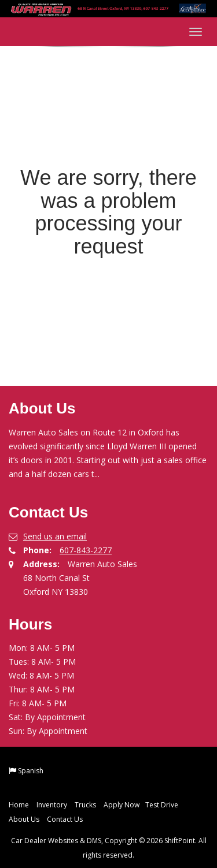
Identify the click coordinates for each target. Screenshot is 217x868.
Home (19, 805)
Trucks (85, 805)
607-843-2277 (86, 550)
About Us (24, 819)
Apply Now (122, 805)
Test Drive (162, 805)
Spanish (31, 771)
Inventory (52, 805)
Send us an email (55, 536)
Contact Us (65, 819)
